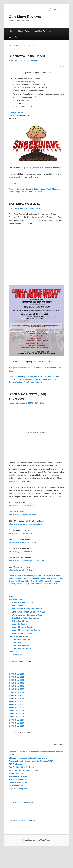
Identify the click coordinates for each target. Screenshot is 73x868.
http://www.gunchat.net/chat (20, 552)
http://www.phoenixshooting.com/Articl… (26, 524)
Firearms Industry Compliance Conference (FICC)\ (31, 761)
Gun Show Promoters (22, 649)
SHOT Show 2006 (16, 723)
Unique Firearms (35, 382)
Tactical (19, 382)
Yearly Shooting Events (23, 627)
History (36, 189)
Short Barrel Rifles (22, 581)
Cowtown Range (16, 112)
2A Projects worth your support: (22, 820)
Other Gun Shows (20, 621)
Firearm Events (24, 31)
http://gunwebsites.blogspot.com (22, 542)
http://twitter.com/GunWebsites (21, 570)
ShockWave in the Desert (27, 56)
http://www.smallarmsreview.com (22, 506)
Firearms (30, 377)
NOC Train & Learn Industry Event (24, 770)
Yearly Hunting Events (22, 633)
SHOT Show (17, 606)
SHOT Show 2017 (16, 689)
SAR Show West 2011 (24, 204)
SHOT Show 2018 (16, 686)
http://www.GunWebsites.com (21, 533)
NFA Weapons (41, 379)
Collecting (21, 377)
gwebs (35, 60)
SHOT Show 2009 (16, 714)
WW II (56, 584)
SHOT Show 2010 (16, 711)
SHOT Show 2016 (16, 692)
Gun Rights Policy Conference (26, 618)
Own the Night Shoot (18, 782)
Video (45, 584)
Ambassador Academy (19, 776)
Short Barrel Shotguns (40, 581)
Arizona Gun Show (17, 786)
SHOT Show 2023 (16, 674)
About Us (13, 37)
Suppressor (55, 581)
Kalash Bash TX (16, 773)
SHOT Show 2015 (16, 695)
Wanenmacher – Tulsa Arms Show (27, 615)
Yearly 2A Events (20, 624)
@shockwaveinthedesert (42, 168)
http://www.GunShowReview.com (23, 515)
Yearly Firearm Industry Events (26, 630)
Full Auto (38, 377)
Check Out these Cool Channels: (22, 802)
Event (11, 578)
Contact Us (17, 655)
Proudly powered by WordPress (36, 840)
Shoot (43, 189)
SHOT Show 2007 (16, 720)
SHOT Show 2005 (16, 726)
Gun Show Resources (43, 31)
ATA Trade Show (16, 764)
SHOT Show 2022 (16, 677)
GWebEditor (40, 403)
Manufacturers (28, 379)
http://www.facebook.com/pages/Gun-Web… (27, 561)
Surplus (12, 382)
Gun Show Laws (19, 642)
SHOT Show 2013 (16, 701)
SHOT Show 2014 (16, 698)
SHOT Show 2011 (16, 708)
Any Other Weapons (25, 576)
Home (12, 31)
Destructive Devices (52, 576)
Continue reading (17, 183)
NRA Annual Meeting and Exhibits (27, 609)
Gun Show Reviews (25, 17)
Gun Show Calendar (21, 639)
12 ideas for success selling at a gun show (28, 758)
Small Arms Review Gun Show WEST (29, 612)
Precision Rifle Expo (18, 779)
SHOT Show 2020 (16, 680)
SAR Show (52, 379)
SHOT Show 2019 (16, 683)
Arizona (25, 192)
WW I (51, 584)
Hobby (18, 379)
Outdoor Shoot (36, 192)
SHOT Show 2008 (16, 717)
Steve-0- (39, 208)
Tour (25, 382)
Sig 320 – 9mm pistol (18, 789)
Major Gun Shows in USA (23, 603)
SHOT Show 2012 (16, 705)
